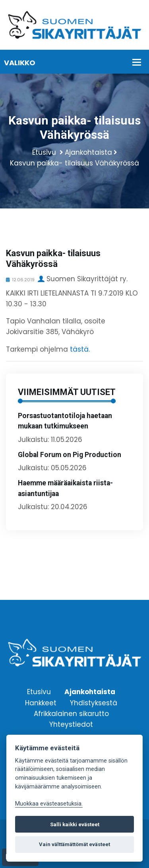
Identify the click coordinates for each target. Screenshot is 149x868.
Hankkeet (41, 703)
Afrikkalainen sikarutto (71, 713)
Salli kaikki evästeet (75, 824)
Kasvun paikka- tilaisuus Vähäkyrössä (74, 163)
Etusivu (44, 152)
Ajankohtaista (88, 152)
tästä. (80, 349)
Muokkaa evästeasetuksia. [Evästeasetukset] (49, 804)
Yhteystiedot (71, 724)
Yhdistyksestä (94, 703)
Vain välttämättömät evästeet (74, 844)
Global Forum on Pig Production (70, 455)
